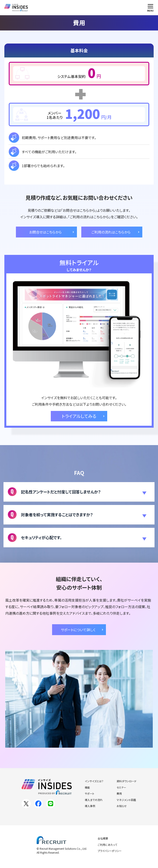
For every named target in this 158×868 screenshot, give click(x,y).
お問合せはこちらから (45, 232)
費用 (119, 793)
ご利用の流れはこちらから (111, 232)
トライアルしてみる (79, 416)
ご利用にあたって (107, 845)
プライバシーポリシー (110, 851)
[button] (79, 492)
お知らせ (122, 806)
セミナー (121, 787)
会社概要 (103, 838)
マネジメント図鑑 (126, 800)
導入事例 (90, 806)
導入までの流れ (94, 800)
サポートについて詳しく (78, 630)
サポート (90, 793)
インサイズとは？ (94, 781)
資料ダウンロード (127, 781)
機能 (87, 787)
